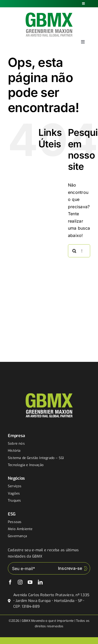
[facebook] (10, 582)
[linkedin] (40, 582)
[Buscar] (74, 251)
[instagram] (20, 582)
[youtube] (30, 582)
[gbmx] (49, 15)
